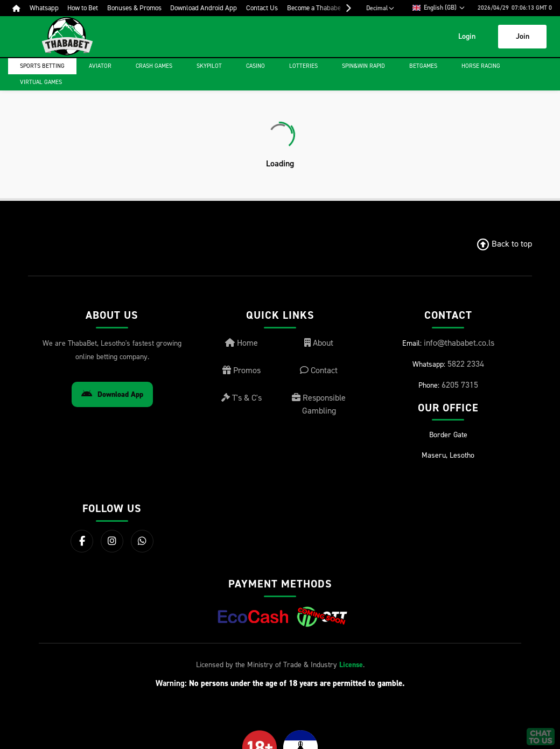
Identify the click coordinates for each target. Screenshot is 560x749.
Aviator (100, 66)
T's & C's (241, 398)
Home (241, 343)
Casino (255, 66)
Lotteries (303, 66)
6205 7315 (460, 385)
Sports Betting (42, 66)
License (351, 665)
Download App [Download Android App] (112, 394)
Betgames (423, 66)
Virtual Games (41, 82)
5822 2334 (466, 364)
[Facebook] (82, 541)
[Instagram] (112, 541)
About (319, 343)
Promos (241, 370)
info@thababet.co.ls (459, 343)
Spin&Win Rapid (363, 66)
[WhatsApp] (142, 541)
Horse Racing (481, 66)
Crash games (154, 66)
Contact (319, 370)
